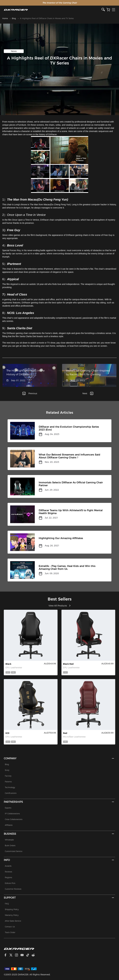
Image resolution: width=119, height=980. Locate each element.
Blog (14, 18)
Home (5, 18)
